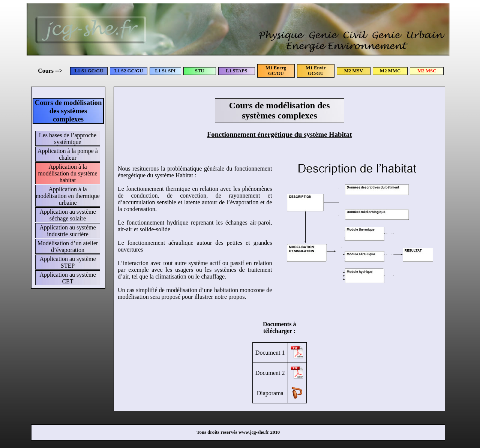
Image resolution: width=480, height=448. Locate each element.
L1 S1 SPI (166, 71)
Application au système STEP (67, 262)
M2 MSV (354, 71)
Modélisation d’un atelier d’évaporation (68, 246)
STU (200, 71)
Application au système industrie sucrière (67, 231)
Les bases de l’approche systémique (68, 139)
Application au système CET (67, 278)
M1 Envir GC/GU (316, 71)
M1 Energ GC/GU (276, 71)
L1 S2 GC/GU (129, 71)
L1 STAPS (236, 71)
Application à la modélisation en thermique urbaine (68, 196)
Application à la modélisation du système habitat (67, 173)
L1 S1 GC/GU (89, 71)
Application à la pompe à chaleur (68, 154)
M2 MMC (390, 71)
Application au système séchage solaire (67, 215)
